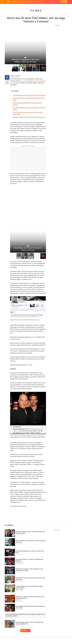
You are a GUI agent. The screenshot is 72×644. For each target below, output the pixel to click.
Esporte (31, 5)
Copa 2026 (35, 5)
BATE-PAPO (21, 2)
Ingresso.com (15, 2)
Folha (28, 5)
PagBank (38, 2)
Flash (11, 5)
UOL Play (42, 2)
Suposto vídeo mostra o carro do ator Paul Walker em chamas (29, 95)
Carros (21, 5)
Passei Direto (33, 2)
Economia (25, 5)
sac (50, 2)
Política (17, 5)
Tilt (49, 5)
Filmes (36, 11)
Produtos (7, 5)
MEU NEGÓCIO (26, 2)
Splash (39, 5)
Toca (65, 5)
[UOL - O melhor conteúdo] (7, 2)
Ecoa (51, 5)
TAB (60, 5)
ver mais (25, 631)
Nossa (58, 5)
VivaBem (47, 5)
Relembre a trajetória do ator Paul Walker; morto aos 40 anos (29, 117)
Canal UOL (54, 5)
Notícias (14, 5)
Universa (43, 5)
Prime (62, 5)
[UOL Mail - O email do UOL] (53, 2)
